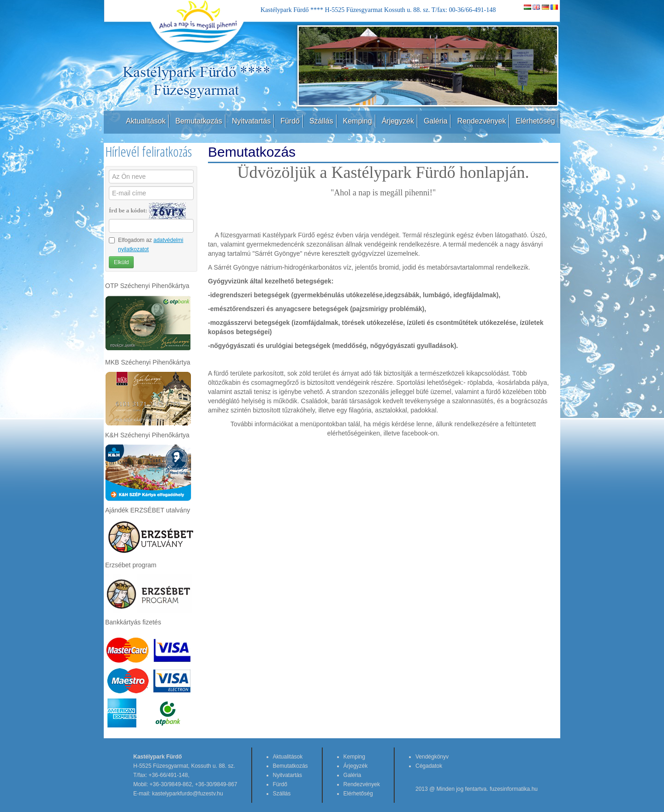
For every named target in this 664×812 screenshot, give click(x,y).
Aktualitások (146, 121)
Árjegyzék (398, 121)
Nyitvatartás (251, 121)
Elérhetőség (535, 121)
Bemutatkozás (199, 121)
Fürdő (290, 121)
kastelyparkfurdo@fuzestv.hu (188, 794)
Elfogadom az (146, 245)
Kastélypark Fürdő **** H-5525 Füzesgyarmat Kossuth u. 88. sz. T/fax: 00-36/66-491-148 (378, 10)
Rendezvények (481, 121)
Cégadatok (429, 766)
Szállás (321, 121)
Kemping (358, 121)
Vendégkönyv (432, 757)
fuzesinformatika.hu (514, 789)
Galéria (436, 121)
